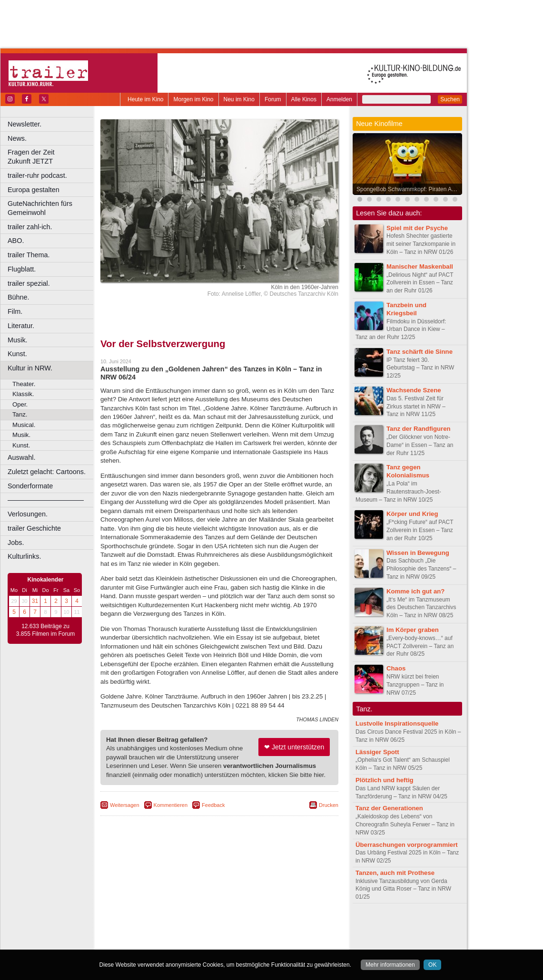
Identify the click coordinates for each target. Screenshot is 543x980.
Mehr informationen (390, 965)
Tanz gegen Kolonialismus (408, 471)
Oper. (20, 404)
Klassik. (23, 394)
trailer (219, 934)
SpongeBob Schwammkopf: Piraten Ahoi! (409, 189)
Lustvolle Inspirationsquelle (397, 723)
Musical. (24, 425)
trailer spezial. (29, 283)
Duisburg (290, 942)
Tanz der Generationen (389, 808)
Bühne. (19, 297)
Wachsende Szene (414, 390)
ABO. (16, 241)
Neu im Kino (239, 99)
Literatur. (21, 326)
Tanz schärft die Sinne (420, 352)
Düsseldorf (262, 942)
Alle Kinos (304, 99)
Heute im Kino (145, 99)
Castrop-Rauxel (196, 942)
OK (432, 965)
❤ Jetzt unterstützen (294, 747)
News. (17, 138)
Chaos (396, 668)
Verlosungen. (28, 514)
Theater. (24, 384)
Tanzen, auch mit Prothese (395, 873)
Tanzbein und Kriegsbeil (406, 309)
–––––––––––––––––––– (46, 500)
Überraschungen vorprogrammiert (407, 845)
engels (191, 934)
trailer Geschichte (34, 528)
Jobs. (16, 543)
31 (35, 601)
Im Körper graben (413, 630)
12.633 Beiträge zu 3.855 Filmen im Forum (45, 630)
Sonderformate (30, 486)
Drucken (329, 805)
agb (273, 926)
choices (169, 934)
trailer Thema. (29, 255)
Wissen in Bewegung (418, 553)
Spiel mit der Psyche (417, 228)
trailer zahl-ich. (30, 227)
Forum (273, 99)
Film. (15, 311)
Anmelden (339, 99)
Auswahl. (21, 457)
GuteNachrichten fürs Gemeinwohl (40, 208)
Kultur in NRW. (30, 368)
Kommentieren (171, 805)
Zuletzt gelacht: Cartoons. (47, 472)
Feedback (213, 805)
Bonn (167, 942)
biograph (143, 934)
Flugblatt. (22, 269)
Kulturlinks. (24, 556)
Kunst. (17, 354)
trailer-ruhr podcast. (37, 175)
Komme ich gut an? (415, 591)
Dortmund (232, 942)
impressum (214, 926)
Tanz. (20, 414)
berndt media (178, 926)
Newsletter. (25, 124)
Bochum (147, 942)
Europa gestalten (34, 190)
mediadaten (297, 926)
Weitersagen (125, 805)
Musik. (18, 340)
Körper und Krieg (412, 514)
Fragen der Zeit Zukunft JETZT (52, 157)
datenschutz (248, 926)
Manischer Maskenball (420, 267)
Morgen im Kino (193, 99)
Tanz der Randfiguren (419, 429)
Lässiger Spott (377, 752)
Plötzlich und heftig (385, 780)
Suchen (450, 99)
